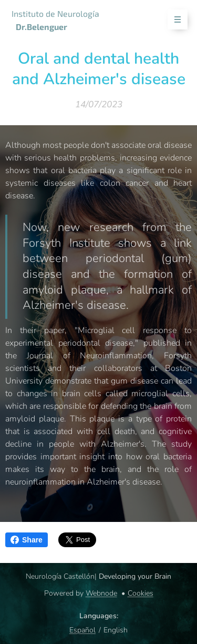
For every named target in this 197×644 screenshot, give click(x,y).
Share (27, 540)
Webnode (101, 593)
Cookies (141, 593)
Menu (174, 20)
